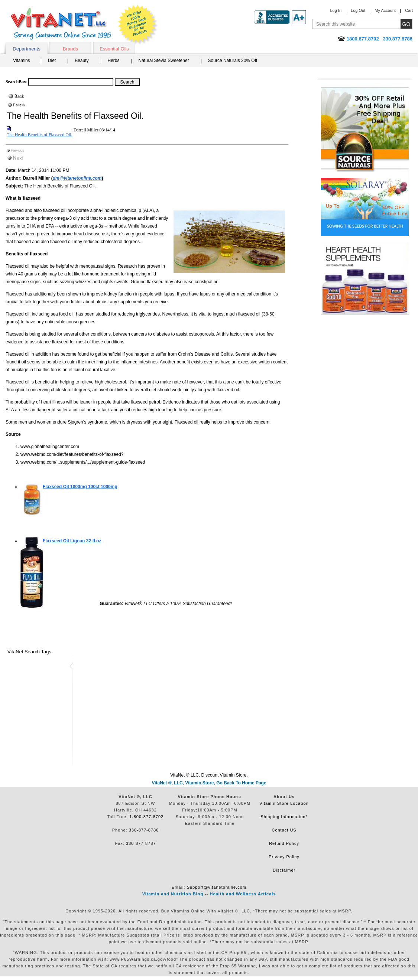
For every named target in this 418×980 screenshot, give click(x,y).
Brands (70, 49)
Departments (26, 49)
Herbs (114, 61)
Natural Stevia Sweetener (164, 61)
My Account (385, 10)
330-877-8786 (144, 830)
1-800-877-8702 (146, 817)
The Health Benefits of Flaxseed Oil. (40, 135)
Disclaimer (284, 870)
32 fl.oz (72, 541)
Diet (52, 61)
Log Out (358, 10)
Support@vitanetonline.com (217, 887)
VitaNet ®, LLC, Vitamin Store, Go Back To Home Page (209, 783)
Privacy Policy (284, 857)
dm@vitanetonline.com (77, 178)
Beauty (82, 61)
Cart (409, 10)
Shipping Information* (284, 817)
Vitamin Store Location (284, 803)
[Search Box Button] (127, 82)
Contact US (284, 830)
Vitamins (22, 61)
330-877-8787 (141, 843)
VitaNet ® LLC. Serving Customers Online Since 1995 (61, 24)
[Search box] (71, 82)
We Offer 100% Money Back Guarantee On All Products (138, 25)
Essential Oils (114, 49)
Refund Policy (284, 843)
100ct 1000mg (80, 487)
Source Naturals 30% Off (233, 61)
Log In (336, 10)
